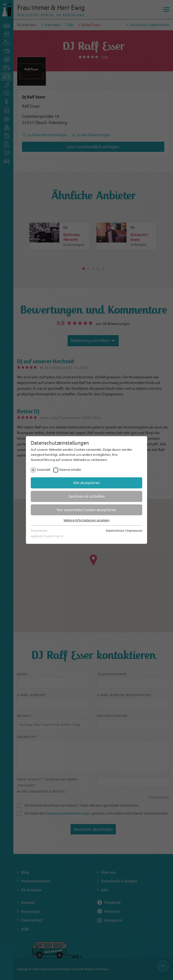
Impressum (134, 531)
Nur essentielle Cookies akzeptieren (86, 510)
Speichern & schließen (86, 496)
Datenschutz (115, 531)
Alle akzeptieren (86, 483)
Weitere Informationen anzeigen (86, 520)
